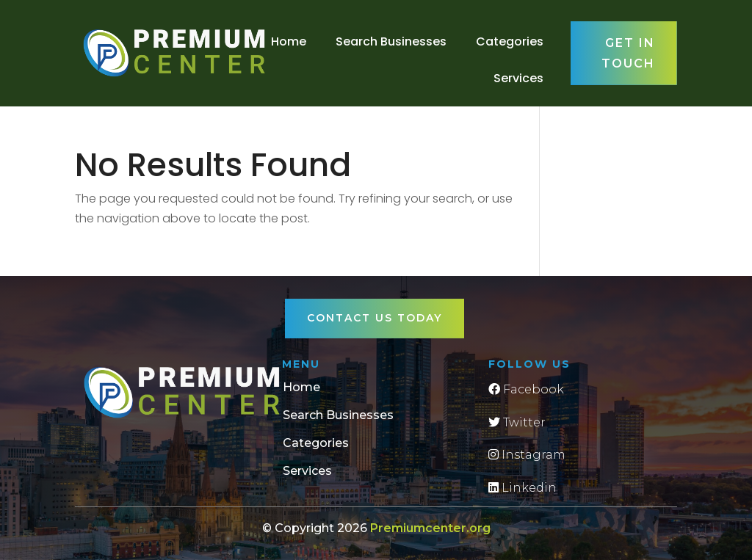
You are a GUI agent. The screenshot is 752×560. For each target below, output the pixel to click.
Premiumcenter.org (430, 528)
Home (289, 41)
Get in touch (628, 53)
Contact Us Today (375, 318)
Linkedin (523, 488)
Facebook (526, 389)
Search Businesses (391, 41)
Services (518, 78)
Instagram (527, 455)
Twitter (517, 422)
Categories (510, 41)
